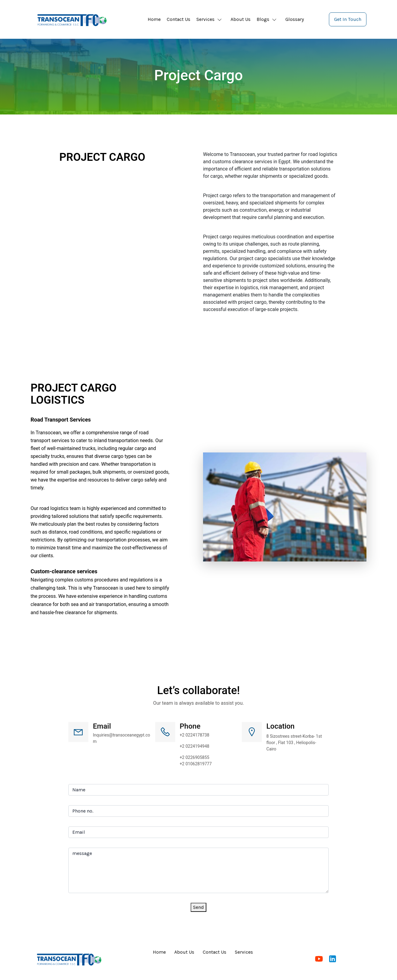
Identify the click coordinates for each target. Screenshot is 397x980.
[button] (210, 19)
